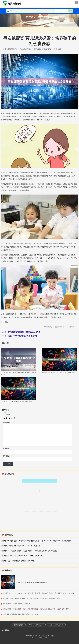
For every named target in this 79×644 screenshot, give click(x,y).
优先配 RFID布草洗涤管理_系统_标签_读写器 (22, 336)
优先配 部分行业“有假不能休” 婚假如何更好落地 (17, 561)
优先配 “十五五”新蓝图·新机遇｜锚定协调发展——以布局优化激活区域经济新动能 (29, 551)
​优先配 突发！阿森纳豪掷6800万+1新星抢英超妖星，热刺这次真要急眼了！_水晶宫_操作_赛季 (36, 609)
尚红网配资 (19, 625)
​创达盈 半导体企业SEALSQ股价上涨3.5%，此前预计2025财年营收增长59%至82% (32, 598)
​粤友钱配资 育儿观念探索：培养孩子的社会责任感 (20, 614)
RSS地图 (44, 636)
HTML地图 (50, 636)
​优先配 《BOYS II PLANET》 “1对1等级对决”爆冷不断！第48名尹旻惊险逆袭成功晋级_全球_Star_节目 (39, 593)
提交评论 (8, 464)
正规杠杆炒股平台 (56, 625)
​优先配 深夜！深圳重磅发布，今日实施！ (17, 604)
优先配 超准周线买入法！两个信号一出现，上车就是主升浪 (21, 546)
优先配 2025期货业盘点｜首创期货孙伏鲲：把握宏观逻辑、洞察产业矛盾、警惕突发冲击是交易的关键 (36, 541)
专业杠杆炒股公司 (36, 625)
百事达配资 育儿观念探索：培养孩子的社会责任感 (24, 332)
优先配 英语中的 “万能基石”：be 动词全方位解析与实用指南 (22, 556)
